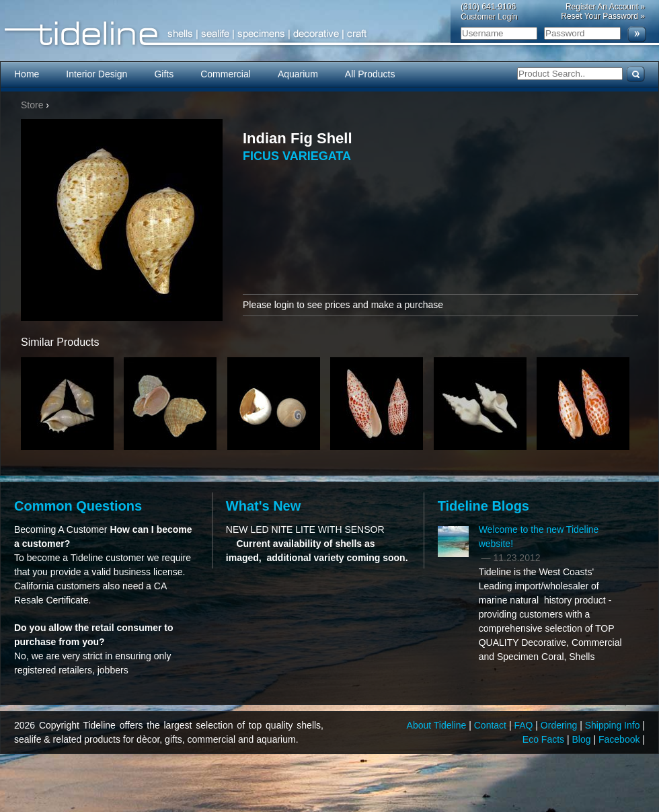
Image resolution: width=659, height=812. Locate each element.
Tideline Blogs (483, 506)
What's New (263, 506)
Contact (492, 725)
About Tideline (438, 725)
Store (32, 105)
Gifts (164, 74)
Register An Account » (605, 7)
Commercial (226, 74)
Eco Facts (545, 739)
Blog (583, 739)
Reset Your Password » (603, 16)
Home (27, 74)
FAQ (525, 725)
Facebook (620, 739)
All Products (370, 74)
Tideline (329, 34)
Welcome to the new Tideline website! (539, 537)
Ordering (560, 725)
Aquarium (298, 74)
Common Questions (78, 506)
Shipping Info (614, 725)
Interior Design (96, 74)
